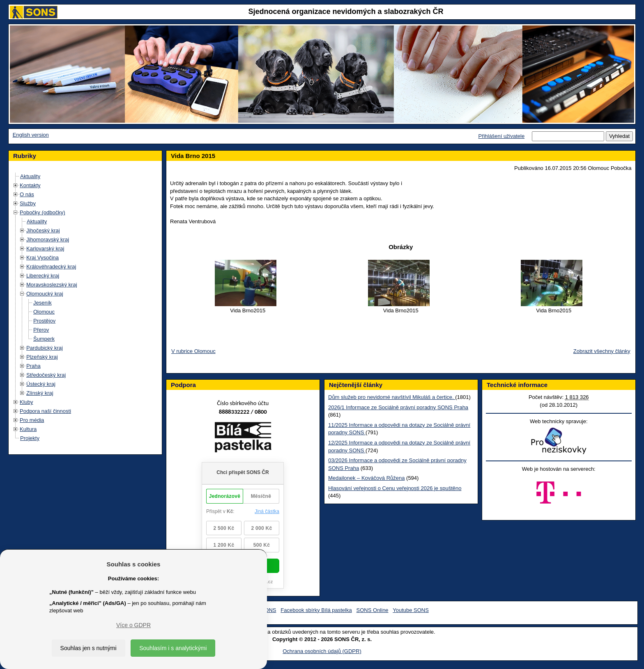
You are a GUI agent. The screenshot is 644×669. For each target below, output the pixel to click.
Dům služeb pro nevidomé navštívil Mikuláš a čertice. (392, 397)
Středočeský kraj (46, 375)
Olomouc (44, 312)
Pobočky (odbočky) (43, 212)
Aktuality (30, 176)
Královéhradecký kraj (51, 267)
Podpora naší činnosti (45, 411)
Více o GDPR (133, 625)
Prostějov (44, 321)
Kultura (28, 429)
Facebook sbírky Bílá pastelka (316, 610)
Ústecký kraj (41, 384)
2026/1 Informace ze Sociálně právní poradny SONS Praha (398, 407)
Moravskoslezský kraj (52, 285)
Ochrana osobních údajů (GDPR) (322, 651)
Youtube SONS (411, 610)
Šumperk (44, 339)
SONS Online (373, 610)
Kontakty (30, 185)
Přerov (41, 330)
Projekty (30, 438)
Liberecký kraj (43, 276)
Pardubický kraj (45, 348)
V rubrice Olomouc (193, 351)
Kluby (26, 402)
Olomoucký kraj (45, 294)
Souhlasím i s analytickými (173, 648)
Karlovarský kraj (45, 249)
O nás (27, 194)
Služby (28, 203)
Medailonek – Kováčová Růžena (366, 478)
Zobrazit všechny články (602, 351)
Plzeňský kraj (42, 357)
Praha (33, 366)
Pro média (32, 420)
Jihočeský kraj (43, 230)
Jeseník (43, 303)
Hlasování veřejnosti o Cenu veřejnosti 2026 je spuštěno (395, 488)
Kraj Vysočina (43, 258)
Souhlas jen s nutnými (89, 648)
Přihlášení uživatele (501, 136)
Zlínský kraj (40, 393)
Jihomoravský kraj (48, 239)
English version (31, 135)
